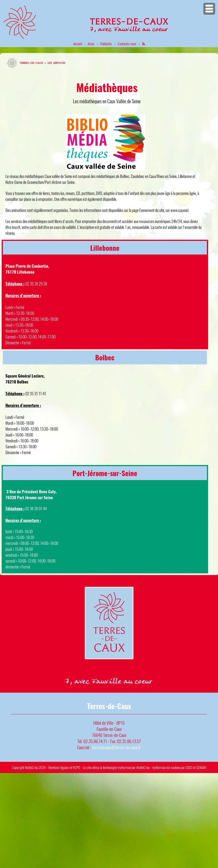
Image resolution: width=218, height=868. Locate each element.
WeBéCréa (31, 767)
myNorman (124, 767)
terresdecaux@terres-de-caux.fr (116, 747)
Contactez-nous (127, 44)
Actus (91, 44)
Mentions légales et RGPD (64, 767)
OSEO (189, 767)
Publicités (106, 44)
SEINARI (201, 767)
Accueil (78, 44)
